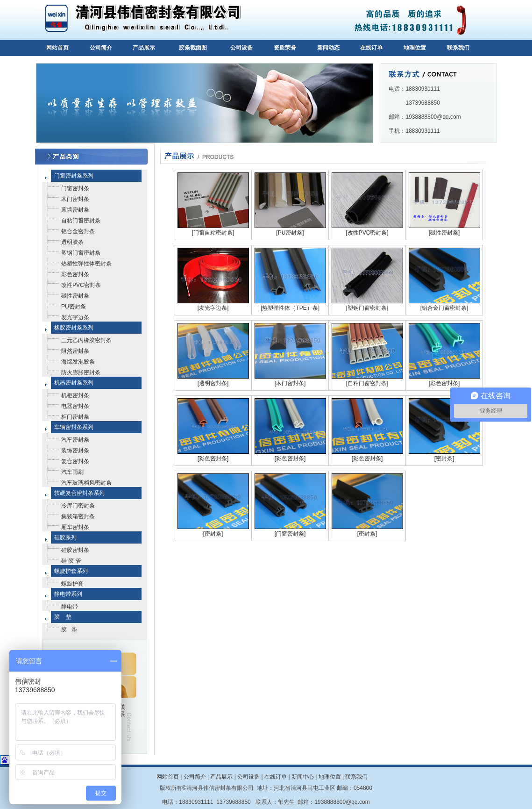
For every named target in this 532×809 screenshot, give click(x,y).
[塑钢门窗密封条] (367, 308)
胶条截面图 (193, 48)
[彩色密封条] (444, 383)
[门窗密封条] (290, 534)
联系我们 (458, 48)
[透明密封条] (213, 383)
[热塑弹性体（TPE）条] (290, 308)
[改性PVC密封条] (367, 233)
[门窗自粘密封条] (213, 233)
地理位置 (415, 48)
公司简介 (101, 48)
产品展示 (144, 48)
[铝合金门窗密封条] (444, 308)
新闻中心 (303, 777)
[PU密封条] (290, 233)
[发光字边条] (213, 308)
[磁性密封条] (444, 233)
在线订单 (371, 48)
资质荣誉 (285, 48)
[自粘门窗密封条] (367, 383)
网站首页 (57, 48)
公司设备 (241, 48)
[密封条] (444, 458)
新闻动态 (328, 48)
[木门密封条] (290, 383)
